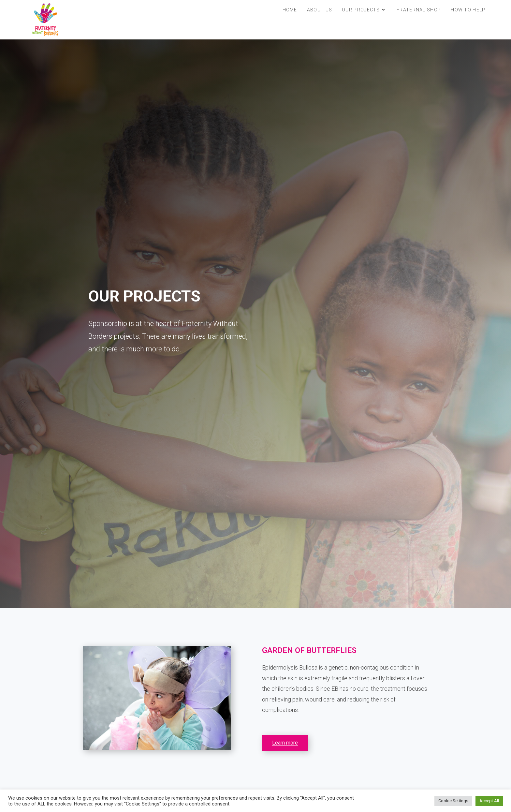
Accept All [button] (489, 801)
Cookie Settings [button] (453, 801)
